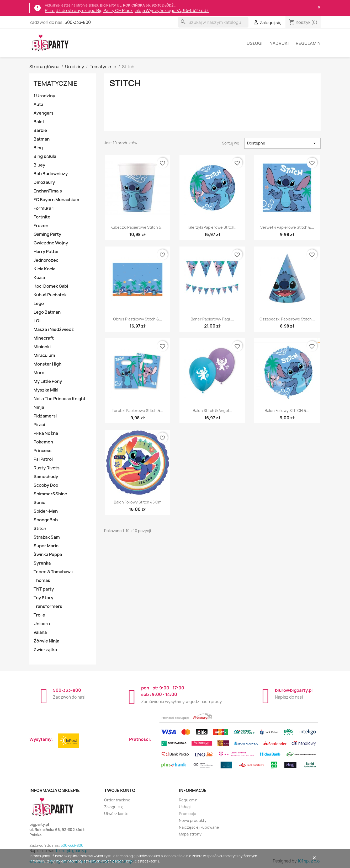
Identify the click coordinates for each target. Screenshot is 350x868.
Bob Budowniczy (51, 174)
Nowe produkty (193, 820)
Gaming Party (47, 234)
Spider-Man (46, 511)
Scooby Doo (46, 485)
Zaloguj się (114, 807)
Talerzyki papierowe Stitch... (212, 227)
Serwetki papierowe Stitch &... (287, 227)
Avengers (44, 113)
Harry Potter (46, 251)
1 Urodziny (44, 96)
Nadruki (279, 43)
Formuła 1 (44, 208)
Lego (39, 303)
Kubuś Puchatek (50, 295)
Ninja (39, 407)
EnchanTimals (48, 191)
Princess (43, 451)
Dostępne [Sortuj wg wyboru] (282, 143)
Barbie (40, 130)
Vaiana (40, 632)
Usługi (254, 43)
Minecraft (44, 338)
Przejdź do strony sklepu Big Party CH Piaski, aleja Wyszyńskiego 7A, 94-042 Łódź (127, 10)
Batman (42, 139)
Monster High (47, 364)
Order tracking (117, 800)
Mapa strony (190, 834)
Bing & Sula (45, 156)
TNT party (44, 589)
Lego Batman (47, 312)
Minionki (42, 347)
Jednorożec (46, 260)
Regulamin (308, 43)
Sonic (39, 502)
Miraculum (44, 355)
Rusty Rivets (47, 468)
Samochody (46, 476)
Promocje (188, 814)
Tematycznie (55, 83)
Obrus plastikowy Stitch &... (138, 319)
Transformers (48, 606)
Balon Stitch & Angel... (212, 411)
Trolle (39, 615)
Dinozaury (44, 182)
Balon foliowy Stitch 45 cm (138, 502)
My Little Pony (48, 381)
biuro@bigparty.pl (294, 690)
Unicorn (42, 624)
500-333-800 (78, 22)
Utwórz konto (116, 814)
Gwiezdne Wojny (51, 243)
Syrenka (42, 563)
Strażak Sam (47, 537)
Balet (39, 122)
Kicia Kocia (44, 269)
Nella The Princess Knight (60, 399)
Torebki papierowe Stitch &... (137, 411)
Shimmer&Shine (50, 494)
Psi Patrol (43, 459)
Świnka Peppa (48, 554)
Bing (38, 148)
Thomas (42, 580)
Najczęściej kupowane (199, 827)
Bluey (39, 165)
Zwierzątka (45, 650)
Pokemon (43, 442)
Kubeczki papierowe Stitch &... (137, 227)
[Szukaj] (213, 22)
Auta (38, 104)
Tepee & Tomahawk (53, 572)
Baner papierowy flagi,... (212, 319)
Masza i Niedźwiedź (54, 329)
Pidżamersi (45, 416)
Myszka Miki (46, 390)
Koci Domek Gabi (51, 286)
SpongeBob (46, 520)
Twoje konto (120, 790)
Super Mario (46, 546)
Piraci (39, 425)
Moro (39, 373)
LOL (38, 321)
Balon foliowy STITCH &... (287, 411)
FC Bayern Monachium (56, 200)
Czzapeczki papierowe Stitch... (287, 319)
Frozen (41, 226)
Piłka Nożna (46, 433)
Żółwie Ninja (46, 641)
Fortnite (42, 217)
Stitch (40, 528)
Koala (39, 277)
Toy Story (43, 598)
